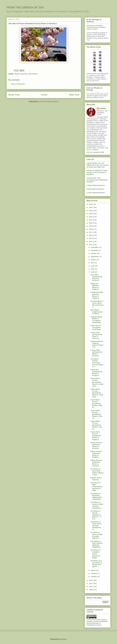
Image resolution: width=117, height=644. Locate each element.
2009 (91, 590)
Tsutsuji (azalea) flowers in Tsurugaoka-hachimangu (96, 320)
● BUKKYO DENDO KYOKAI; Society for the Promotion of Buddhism (97, 172)
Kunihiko (102, 108)
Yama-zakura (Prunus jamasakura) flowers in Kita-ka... (97, 404)
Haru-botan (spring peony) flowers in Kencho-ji (96, 278)
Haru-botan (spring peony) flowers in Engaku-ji (96, 372)
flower (17, 74)
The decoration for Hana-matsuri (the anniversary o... (97, 304)
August (93, 260)
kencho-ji (24, 74)
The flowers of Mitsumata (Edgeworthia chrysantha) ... (96, 496)
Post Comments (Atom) (49, 102)
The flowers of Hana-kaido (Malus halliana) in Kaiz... (97, 472)
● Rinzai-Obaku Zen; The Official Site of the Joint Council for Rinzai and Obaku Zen (97, 165)
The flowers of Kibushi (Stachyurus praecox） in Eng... (96, 515)
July (92, 263)
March (93, 570)
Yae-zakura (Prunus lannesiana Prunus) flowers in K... (97, 363)
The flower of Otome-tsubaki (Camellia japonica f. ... (96, 535)
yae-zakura (33, 74)
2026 (91, 204)
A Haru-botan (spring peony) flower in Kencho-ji (96, 335)
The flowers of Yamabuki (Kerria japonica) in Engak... (95, 554)
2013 (91, 245)
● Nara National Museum (95, 189)
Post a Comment (18, 84)
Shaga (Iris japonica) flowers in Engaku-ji (95, 286)
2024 (91, 211)
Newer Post (14, 95)
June (93, 266)
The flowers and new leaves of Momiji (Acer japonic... (96, 564)
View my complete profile (95, 152)
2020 (91, 223)
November (95, 250)
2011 (91, 584)
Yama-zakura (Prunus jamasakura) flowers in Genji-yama (97, 382)
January (94, 577)
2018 (91, 229)
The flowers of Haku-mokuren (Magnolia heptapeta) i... (97, 544)
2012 (91, 580)
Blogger (63, 639)
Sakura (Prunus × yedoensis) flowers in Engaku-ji (97, 454)
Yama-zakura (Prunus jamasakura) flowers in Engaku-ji (96, 436)
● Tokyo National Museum (96, 185)
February (94, 573)
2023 (91, 214)
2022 (91, 217)
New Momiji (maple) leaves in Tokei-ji (97, 312)
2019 (91, 226)
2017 (91, 232)
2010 (91, 587)
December (95, 247)
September (95, 257)
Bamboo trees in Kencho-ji (96, 479)
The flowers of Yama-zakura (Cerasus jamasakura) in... (96, 526)
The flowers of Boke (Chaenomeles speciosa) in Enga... (96, 487)
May (93, 269)
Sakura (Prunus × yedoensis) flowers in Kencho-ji (97, 445)
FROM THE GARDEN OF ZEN (25, 7)
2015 (91, 238)
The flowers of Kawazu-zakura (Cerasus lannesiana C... (97, 505)
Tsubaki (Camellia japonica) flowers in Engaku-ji (97, 295)
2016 (91, 235)
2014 (91, 242)
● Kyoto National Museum (96, 193)
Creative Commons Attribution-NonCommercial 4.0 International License (97, 623)
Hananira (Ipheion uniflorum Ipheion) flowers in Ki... (97, 344)
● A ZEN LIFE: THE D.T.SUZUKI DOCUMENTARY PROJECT (97, 180)
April (93, 272)
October (94, 253)
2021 (91, 220)
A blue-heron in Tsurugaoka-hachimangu (96, 327)
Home (44, 95)
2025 (91, 207)
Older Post (74, 95)
